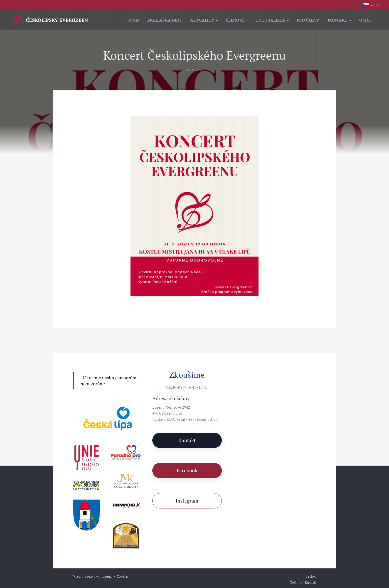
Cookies (123, 576)
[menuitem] (128, 20)
